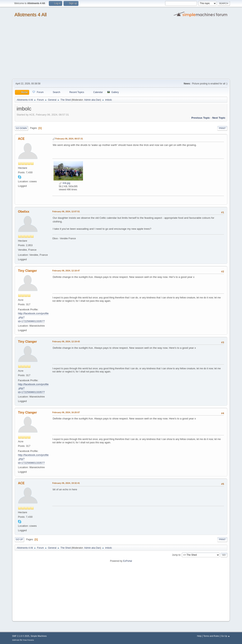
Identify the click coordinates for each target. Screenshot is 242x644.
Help (199, 636)
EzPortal (128, 561)
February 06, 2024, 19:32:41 (66, 483)
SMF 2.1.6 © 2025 (21, 636)
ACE (21, 139)
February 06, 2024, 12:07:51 (66, 211)
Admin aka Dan (92, 100)
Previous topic (201, 118)
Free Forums (28, 640)
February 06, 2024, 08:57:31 (69, 139)
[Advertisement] (121, 50)
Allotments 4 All (31, 15)
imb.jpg (65, 183)
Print (222, 128)
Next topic (219, 118)
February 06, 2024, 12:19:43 (66, 341)
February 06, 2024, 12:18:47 (66, 271)
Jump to (176, 555)
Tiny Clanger (28, 271)
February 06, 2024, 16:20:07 (66, 412)
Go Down (21, 128)
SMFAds (16, 640)
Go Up (19, 539)
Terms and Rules (211, 636)
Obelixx (24, 212)
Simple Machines (39, 636)
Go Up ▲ (225, 636)
